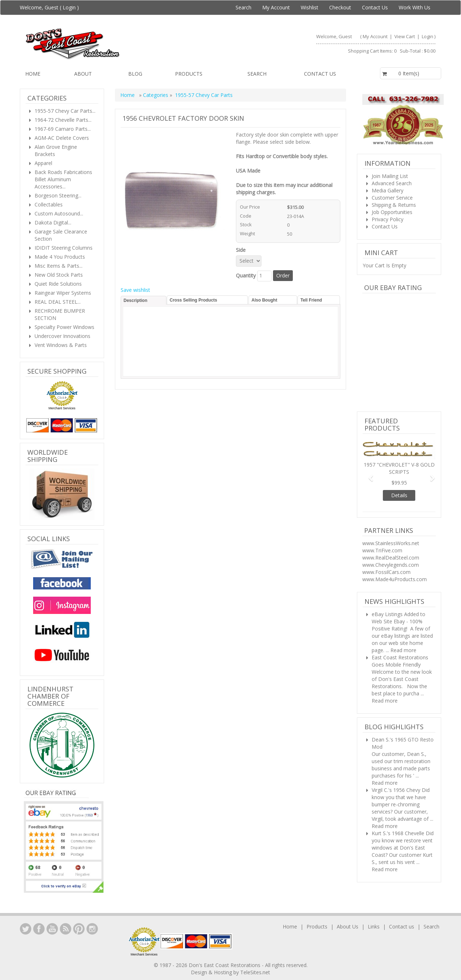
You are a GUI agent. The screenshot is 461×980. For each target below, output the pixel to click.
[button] (368, 475)
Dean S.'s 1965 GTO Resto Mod (403, 743)
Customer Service (392, 198)
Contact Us (375, 7)
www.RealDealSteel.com (391, 558)
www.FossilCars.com (386, 572)
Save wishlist (135, 290)
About (83, 74)
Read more (403, 650)
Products (189, 74)
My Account (276, 7)
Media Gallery (388, 190)
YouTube (52, 929)
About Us (348, 926)
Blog (135, 74)
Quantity (246, 275)
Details (399, 495)
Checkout (340, 7)
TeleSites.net (255, 972)
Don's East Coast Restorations (225, 965)
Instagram (92, 929)
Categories (156, 95)
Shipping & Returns (394, 205)
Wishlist (310, 7)
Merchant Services (62, 408)
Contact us (320, 74)
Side (242, 250)
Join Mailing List (390, 176)
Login (69, 7)
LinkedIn (26, 929)
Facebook (39, 929)
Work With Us (415, 7)
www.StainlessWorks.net (391, 543)
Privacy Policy (388, 219)
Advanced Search (392, 183)
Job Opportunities (392, 212)
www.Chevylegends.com (391, 565)
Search (243, 7)
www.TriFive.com (382, 550)
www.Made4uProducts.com (395, 579)
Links (374, 926)
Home (33, 74)
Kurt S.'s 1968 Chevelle (398, 833)
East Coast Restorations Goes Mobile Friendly (400, 661)
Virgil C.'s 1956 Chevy (396, 790)
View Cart (405, 36)
